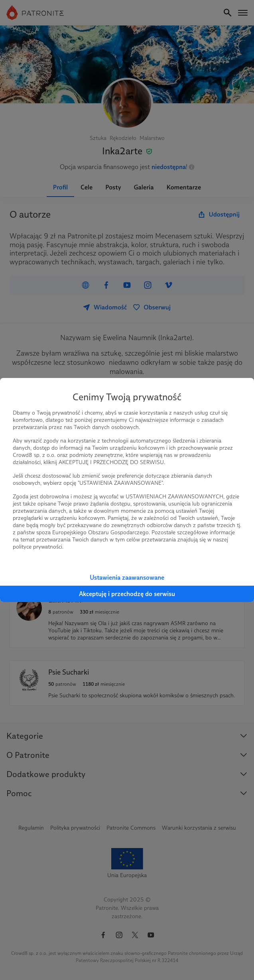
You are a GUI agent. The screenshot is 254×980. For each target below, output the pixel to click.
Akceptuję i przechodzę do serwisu (127, 594)
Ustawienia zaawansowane (127, 578)
